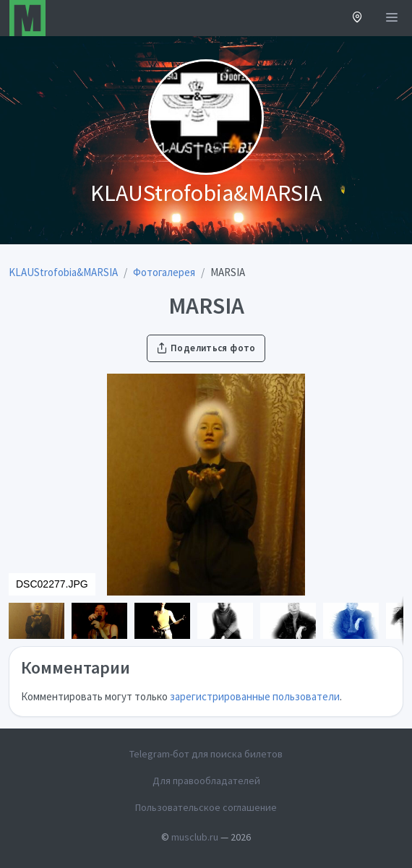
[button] (357, 18)
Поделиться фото (206, 348)
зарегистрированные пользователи (255, 696)
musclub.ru (195, 837)
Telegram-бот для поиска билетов (206, 754)
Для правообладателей (206, 781)
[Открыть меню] (392, 18)
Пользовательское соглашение (206, 807)
